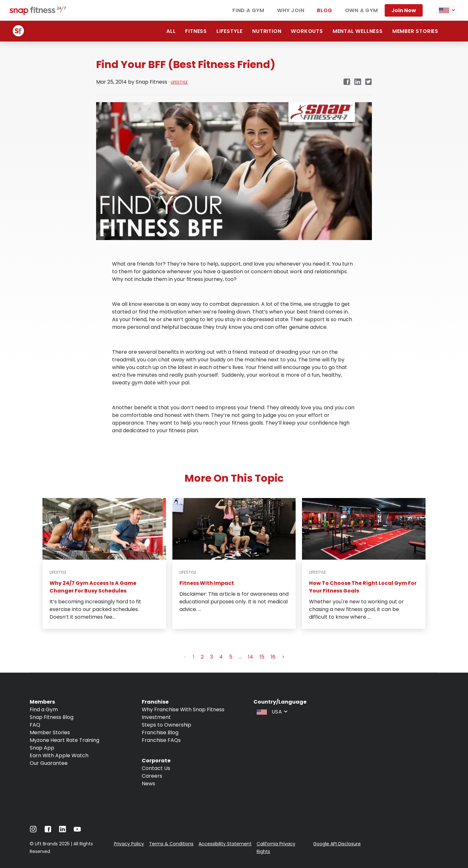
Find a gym (248, 10)
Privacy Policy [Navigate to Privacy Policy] (129, 844)
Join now (404, 10)
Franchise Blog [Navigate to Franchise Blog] (160, 732)
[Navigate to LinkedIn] (63, 830)
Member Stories (415, 31)
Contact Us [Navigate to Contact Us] (156, 768)
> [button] (283, 657)
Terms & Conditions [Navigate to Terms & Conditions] (171, 844)
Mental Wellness (358, 31)
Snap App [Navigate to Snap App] (42, 748)
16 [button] (273, 657)
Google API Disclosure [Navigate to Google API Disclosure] (337, 844)
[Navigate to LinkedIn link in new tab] (358, 82)
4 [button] (221, 657)
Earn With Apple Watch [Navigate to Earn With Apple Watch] (59, 755)
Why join (291, 10)
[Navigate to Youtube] (77, 831)
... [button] (240, 657)
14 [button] (251, 657)
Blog (325, 10)
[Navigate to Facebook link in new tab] (347, 82)
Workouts (307, 31)
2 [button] (202, 657)
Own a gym (362, 10)
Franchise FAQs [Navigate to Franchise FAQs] (161, 740)
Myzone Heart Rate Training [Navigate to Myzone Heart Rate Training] (64, 740)
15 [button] (262, 657)
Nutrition (267, 31)
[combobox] (446, 11)
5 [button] (231, 657)
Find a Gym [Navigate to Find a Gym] (44, 709)
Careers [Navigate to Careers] (152, 776)
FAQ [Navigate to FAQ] (35, 725)
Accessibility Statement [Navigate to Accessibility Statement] (225, 844)
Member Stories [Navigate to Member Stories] (50, 732)
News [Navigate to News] (148, 784)
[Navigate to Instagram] (33, 831)
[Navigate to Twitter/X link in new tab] (369, 82)
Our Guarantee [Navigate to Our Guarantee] (49, 763)
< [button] (185, 657)
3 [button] (211, 657)
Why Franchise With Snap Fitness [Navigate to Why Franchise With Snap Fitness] (183, 709)
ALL (171, 31)
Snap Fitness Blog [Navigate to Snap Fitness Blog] (52, 717)
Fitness (196, 31)
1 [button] (194, 657)
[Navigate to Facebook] (48, 831)
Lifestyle (230, 31)
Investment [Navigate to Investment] (156, 717)
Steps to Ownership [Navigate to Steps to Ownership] (166, 725)
